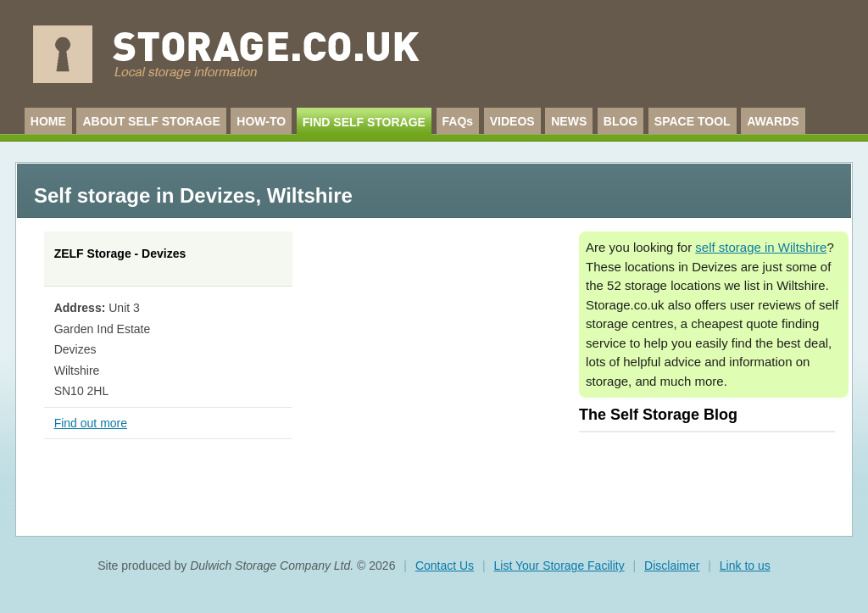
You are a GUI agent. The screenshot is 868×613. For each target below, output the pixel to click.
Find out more (91, 423)
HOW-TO (261, 121)
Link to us (745, 566)
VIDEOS (512, 121)
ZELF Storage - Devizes (120, 254)
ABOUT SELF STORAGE (151, 121)
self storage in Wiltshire (761, 247)
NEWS (569, 121)
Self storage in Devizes (145, 195)
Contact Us (445, 566)
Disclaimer (672, 566)
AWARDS (773, 121)
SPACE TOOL (693, 121)
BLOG (620, 121)
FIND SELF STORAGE (364, 122)
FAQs (458, 121)
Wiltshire (310, 195)
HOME (48, 121)
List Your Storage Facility (559, 566)
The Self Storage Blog (658, 415)
